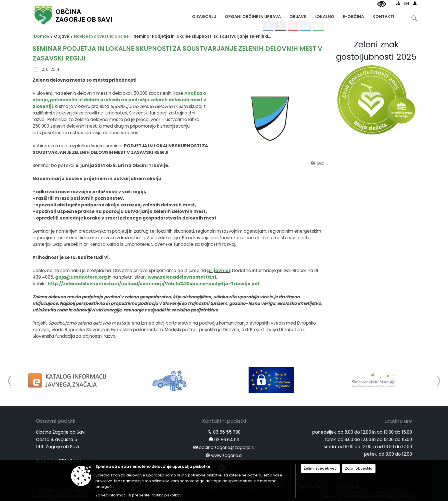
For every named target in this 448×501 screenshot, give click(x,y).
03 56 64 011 (227, 440)
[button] (10, 381)
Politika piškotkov (166, 495)
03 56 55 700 (227, 432)
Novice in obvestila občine (101, 36)
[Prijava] (415, 3)
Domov (42, 36)
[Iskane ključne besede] (410, 19)
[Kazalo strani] (398, 3)
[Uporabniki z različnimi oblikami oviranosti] (382, 4)
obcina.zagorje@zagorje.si (227, 447)
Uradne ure (398, 421)
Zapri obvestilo (359, 468)
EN (407, 4)
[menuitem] (204, 15)
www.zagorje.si (227, 455)
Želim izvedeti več (320, 468)
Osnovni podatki (56, 421)
